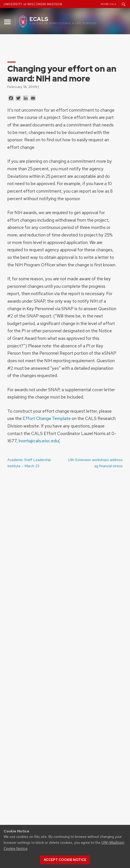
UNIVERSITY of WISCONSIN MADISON (33, 4)
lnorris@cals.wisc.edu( (39, 441)
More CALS (108, 4)
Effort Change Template (47, 418)
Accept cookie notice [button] (65, 860)
